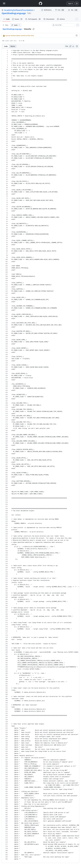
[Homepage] (40, 3)
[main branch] (16, 25)
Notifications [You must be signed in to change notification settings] (46, 10)
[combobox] (64, 25)
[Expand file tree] (5, 25)
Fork (60, 10)
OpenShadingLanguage (14, 13)
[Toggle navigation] (4, 3)
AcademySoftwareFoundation (19, 10)
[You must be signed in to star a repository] (73, 10)
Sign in (71, 3)
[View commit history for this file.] (77, 35)
